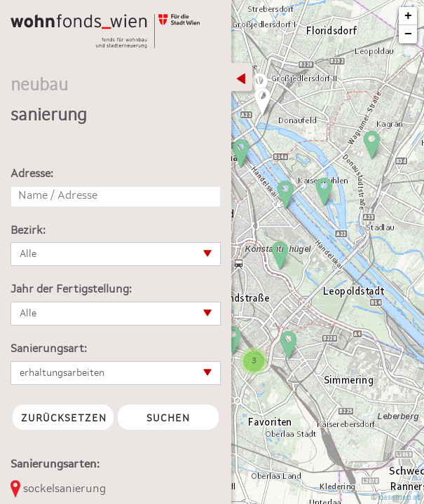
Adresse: (32, 174)
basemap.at (400, 498)
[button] (116, 254)
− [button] (408, 34)
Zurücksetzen (64, 419)
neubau (39, 86)
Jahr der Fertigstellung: (71, 290)
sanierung (49, 116)
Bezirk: (28, 231)
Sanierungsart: (49, 349)
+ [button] (408, 16)
